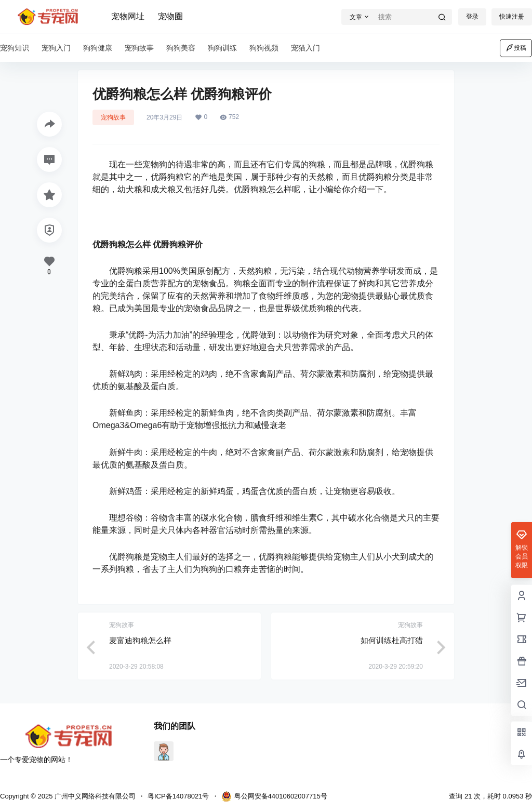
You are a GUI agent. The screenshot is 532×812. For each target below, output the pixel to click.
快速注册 (512, 17)
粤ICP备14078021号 (178, 796)
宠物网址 (128, 16)
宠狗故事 (113, 117)
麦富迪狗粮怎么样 (140, 640)
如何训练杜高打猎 (392, 640)
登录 (472, 17)
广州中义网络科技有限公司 (94, 796)
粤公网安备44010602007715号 (274, 796)
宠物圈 (170, 16)
